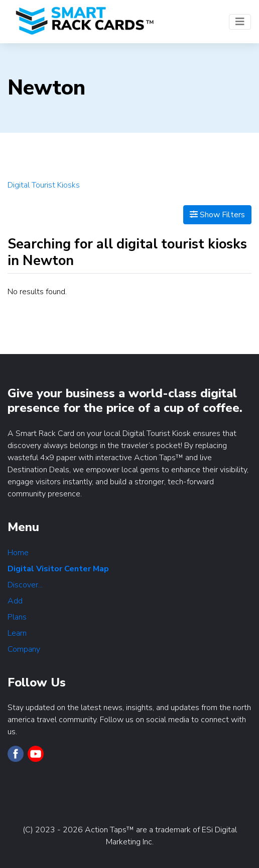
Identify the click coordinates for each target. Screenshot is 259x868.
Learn (17, 633)
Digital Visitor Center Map (58, 569)
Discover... (25, 585)
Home (18, 553)
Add (15, 601)
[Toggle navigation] (240, 22)
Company (24, 649)
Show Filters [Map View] (217, 215)
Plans (17, 617)
